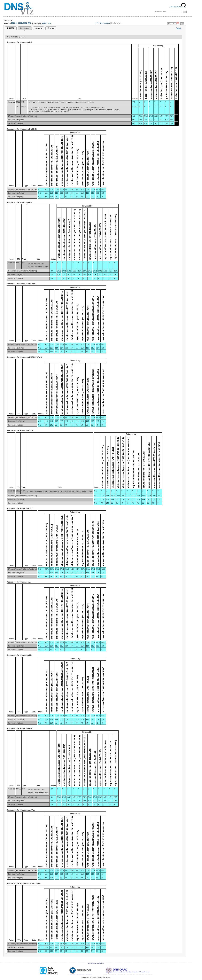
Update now (46, 23)
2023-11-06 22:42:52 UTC (21, 23)
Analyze (51, 28)
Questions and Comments (96, 963)
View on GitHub (178, 7)
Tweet (179, 28)
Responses (25, 28)
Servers (39, 28)
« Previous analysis (103, 23)
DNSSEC (11, 28)
